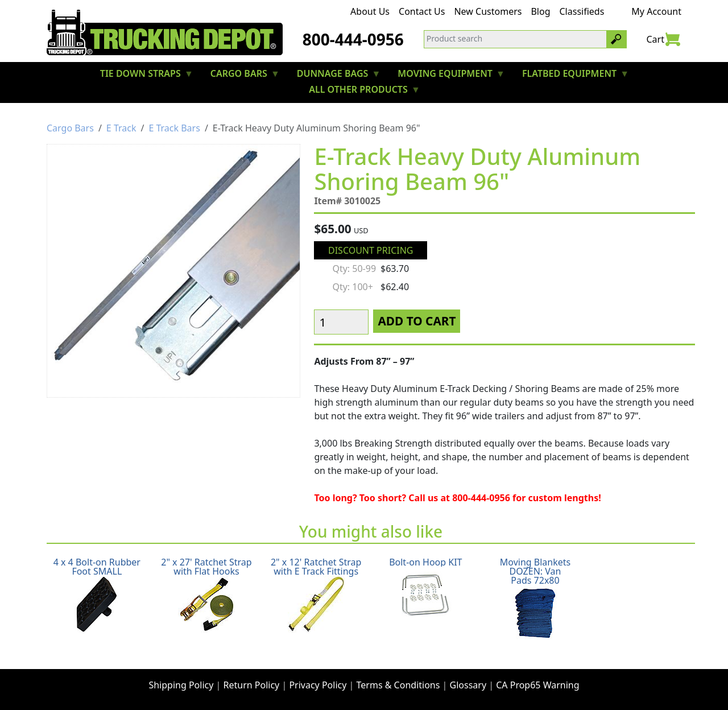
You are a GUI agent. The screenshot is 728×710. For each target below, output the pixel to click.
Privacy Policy (318, 685)
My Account (656, 11)
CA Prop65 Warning (537, 685)
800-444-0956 (353, 39)
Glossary (468, 685)
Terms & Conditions (398, 685)
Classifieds (582, 11)
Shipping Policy (181, 685)
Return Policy (252, 685)
